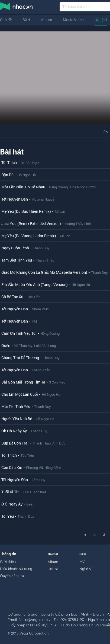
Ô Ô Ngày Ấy (12, 504)
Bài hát (12, 152)
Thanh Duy (41, 248)
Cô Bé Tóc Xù (12, 297)
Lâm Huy (39, 480)
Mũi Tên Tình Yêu (16, 406)
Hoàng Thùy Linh (78, 224)
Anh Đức (59, 443)
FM (34, 321)
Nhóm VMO (41, 309)
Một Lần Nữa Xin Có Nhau (23, 187)
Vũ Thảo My (23, 346)
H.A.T (27, 492)
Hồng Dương (50, 333)
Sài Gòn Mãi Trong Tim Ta (23, 382)
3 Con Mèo (57, 382)
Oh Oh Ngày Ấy (14, 431)
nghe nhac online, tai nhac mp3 (17, 7)
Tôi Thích (9, 162)
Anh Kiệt (40, 492)
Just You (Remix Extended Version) (31, 223)
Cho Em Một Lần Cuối (20, 394)
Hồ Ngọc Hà (27, 175)
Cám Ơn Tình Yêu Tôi (19, 333)
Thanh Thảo (45, 260)
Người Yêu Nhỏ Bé (17, 419)
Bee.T (31, 504)
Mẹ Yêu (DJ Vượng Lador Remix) (29, 236)
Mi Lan (60, 211)
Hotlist (53, 569)
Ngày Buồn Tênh (15, 248)
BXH (26, 20)
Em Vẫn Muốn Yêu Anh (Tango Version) (35, 284)
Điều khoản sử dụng (16, 569)
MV (82, 562)
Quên (6, 345)
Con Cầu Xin (12, 467)
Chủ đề (6, 20)
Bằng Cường (58, 187)
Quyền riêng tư (12, 576)
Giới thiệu (8, 562)
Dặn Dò (7, 175)
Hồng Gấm (53, 468)
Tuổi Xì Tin (10, 492)
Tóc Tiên (34, 297)
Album (46, 20)
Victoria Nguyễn (44, 199)
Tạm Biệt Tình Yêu (17, 260)
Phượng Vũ (34, 468)
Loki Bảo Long (45, 346)
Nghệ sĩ (101, 20)
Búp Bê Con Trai (15, 443)
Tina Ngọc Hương (83, 187)
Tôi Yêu (8, 516)
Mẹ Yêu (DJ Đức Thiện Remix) (26, 211)
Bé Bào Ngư (30, 163)
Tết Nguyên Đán (15, 199)
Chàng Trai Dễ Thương (20, 358)
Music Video (73, 20)
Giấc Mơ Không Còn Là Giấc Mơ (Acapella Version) (44, 272)
